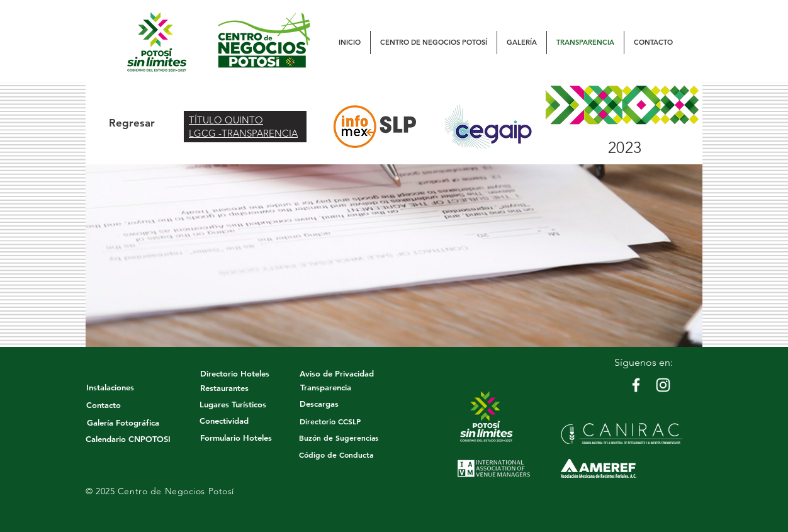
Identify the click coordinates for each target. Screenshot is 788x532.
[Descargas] (319, 404)
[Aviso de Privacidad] (337, 373)
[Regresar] (132, 123)
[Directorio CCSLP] (330, 421)
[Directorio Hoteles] (234, 373)
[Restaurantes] (224, 388)
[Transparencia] (325, 387)
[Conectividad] (224, 421)
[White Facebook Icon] (636, 385)
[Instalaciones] (110, 387)
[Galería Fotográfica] (123, 422)
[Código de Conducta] (336, 455)
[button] (434, 42)
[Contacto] (103, 405)
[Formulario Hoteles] (236, 438)
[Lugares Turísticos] (233, 404)
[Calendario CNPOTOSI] (128, 439)
